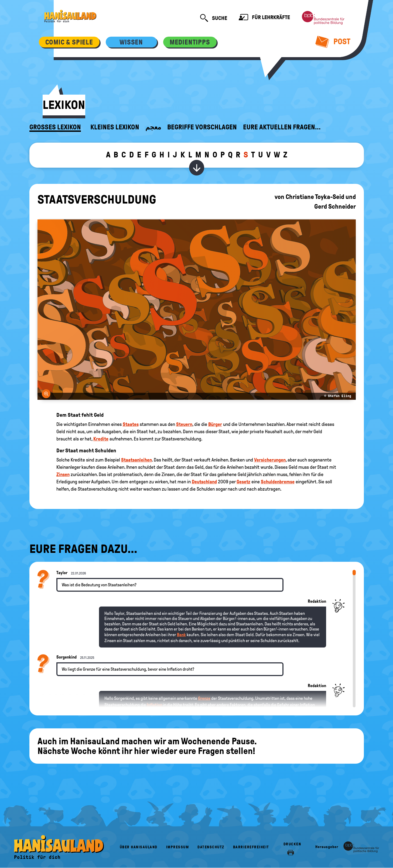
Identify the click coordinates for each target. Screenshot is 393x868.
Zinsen (63, 474)
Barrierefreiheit (251, 847)
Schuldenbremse (278, 482)
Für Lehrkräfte (264, 18)
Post (333, 42)
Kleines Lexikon (115, 127)
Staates (131, 424)
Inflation (154, 705)
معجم (153, 127)
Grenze (204, 698)
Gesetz (243, 482)
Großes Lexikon (55, 127)
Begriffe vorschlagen (202, 127)
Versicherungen (270, 460)
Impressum (178, 847)
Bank (181, 635)
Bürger (215, 424)
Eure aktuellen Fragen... (282, 127)
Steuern (184, 424)
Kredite (101, 439)
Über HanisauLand (139, 847)
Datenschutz (211, 847)
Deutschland (204, 482)
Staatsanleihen (136, 460)
